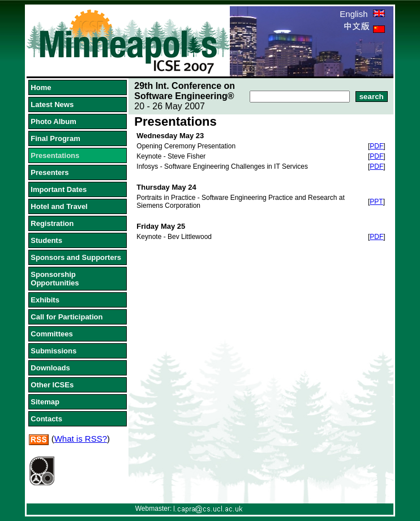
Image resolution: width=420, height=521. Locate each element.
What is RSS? (81, 439)
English (362, 14)
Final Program (55, 138)
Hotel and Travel (59, 206)
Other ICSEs (52, 385)
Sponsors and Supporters (76, 257)
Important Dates (59, 189)
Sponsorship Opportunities (55, 279)
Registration (52, 223)
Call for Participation (67, 317)
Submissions (53, 351)
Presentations (55, 155)
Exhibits (45, 300)
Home (41, 87)
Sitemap (45, 402)
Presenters (50, 172)
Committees (52, 334)
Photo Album (53, 121)
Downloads (50, 368)
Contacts (46, 419)
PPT (376, 202)
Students (46, 240)
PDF (376, 146)
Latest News (52, 104)
